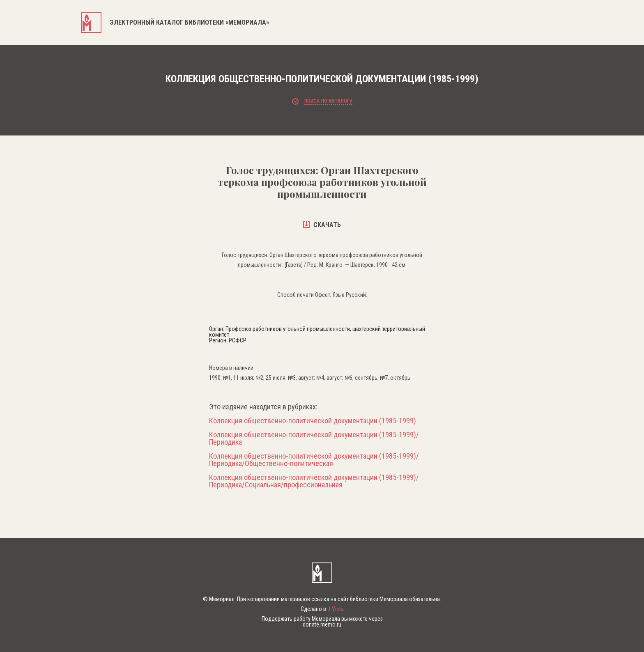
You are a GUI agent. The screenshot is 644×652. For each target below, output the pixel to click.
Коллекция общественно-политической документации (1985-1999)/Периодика (314, 438)
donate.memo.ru (322, 624)
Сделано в (322, 609)
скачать (322, 225)
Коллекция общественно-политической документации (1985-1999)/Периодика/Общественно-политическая (314, 460)
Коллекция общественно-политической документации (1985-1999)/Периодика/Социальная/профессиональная (314, 481)
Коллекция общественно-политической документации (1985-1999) (313, 421)
